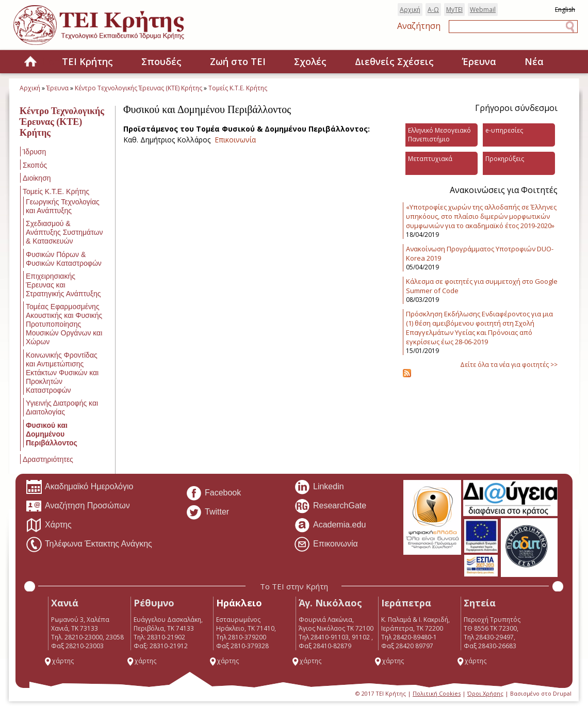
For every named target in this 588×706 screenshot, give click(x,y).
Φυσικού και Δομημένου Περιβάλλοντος (52, 434)
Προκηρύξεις (505, 159)
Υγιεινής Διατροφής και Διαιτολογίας (62, 407)
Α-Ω (433, 10)
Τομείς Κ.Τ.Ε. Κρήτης (238, 88)
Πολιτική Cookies (437, 693)
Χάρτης (49, 525)
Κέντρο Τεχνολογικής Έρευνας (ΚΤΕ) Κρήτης (138, 88)
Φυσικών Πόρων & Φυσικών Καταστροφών (64, 259)
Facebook (213, 493)
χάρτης (59, 661)
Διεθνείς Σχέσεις (394, 61)
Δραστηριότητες (48, 459)
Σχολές (310, 61)
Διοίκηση (37, 178)
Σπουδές (161, 61)
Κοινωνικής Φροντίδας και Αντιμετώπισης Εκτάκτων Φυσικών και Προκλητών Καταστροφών (62, 373)
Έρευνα (479, 61)
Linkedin (319, 487)
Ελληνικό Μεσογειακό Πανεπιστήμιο (439, 135)
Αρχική (410, 10)
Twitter (207, 512)
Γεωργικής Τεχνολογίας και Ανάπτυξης (63, 206)
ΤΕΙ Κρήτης (87, 61)
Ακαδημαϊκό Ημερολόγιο (79, 487)
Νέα (534, 61)
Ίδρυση (34, 152)
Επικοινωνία (235, 140)
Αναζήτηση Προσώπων (78, 506)
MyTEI (454, 10)
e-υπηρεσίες (504, 130)
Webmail (483, 10)
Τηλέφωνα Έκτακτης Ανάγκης (89, 544)
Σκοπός (35, 165)
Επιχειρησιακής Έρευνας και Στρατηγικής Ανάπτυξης (63, 285)
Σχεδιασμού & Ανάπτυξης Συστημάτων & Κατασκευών (64, 232)
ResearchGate (330, 506)
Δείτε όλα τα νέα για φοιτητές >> (509, 365)
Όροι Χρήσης (485, 693)
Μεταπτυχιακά (430, 159)
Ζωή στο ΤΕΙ (238, 61)
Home (30, 62)
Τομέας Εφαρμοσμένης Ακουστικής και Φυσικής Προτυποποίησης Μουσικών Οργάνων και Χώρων (64, 324)
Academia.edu (330, 525)
